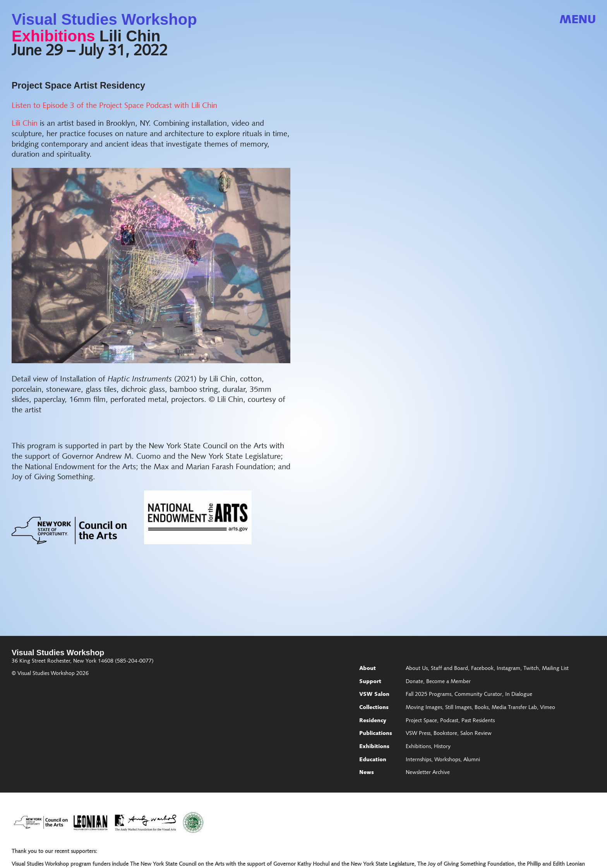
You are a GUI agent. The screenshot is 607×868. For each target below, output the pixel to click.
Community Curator (478, 695)
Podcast (449, 721)
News (367, 773)
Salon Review (476, 734)
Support (370, 682)
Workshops (447, 760)
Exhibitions (53, 36)
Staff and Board (449, 669)
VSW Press (418, 734)
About (368, 669)
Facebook (482, 669)
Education (373, 760)
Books (482, 708)
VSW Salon (374, 695)
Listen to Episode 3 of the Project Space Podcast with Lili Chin (114, 106)
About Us (417, 669)
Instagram (508, 669)
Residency (373, 721)
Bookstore (445, 734)
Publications (376, 734)
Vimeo (548, 708)
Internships (418, 760)
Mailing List (555, 669)
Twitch (531, 669)
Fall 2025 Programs (429, 695)
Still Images (458, 708)
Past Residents (478, 721)
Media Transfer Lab (514, 708)
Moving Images (424, 708)
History (442, 747)
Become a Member (448, 682)
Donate (414, 682)
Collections (374, 708)
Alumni (472, 760)
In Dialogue (519, 695)
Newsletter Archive (428, 773)
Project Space (421, 721)
